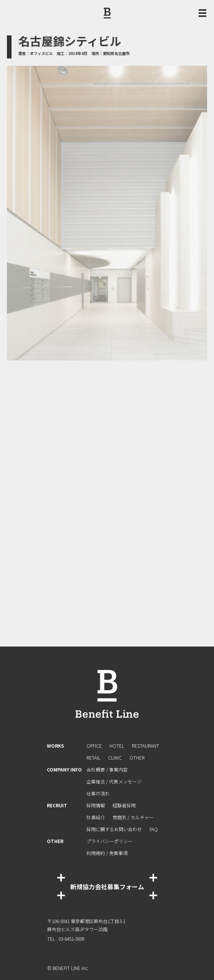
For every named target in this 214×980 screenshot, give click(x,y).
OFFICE (94, 746)
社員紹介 (96, 817)
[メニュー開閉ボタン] (202, 13)
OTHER (137, 757)
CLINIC (115, 757)
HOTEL (117, 746)
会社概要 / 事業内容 (107, 769)
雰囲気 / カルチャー (133, 817)
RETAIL (93, 757)
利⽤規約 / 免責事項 (107, 853)
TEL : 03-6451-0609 (66, 939)
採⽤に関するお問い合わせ (114, 829)
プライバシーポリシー (109, 841)
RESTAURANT (145, 746)
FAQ (154, 829)
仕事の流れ (98, 793)
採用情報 (96, 805)
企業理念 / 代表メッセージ (114, 781)
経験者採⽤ (124, 805)
